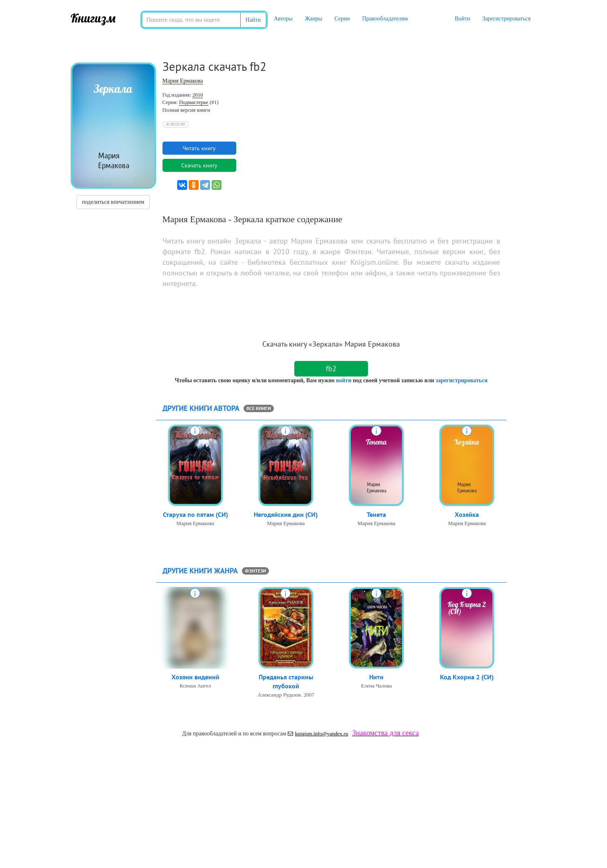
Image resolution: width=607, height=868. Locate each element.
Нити (376, 677)
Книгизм (93, 18)
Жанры (314, 19)
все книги (259, 408)
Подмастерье (193, 102)
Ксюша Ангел (195, 686)
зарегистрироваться (461, 380)
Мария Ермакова (183, 81)
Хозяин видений (195, 677)
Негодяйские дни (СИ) (286, 515)
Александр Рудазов (279, 696)
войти (344, 380)
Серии (342, 19)
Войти (462, 19)
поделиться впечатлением (113, 202)
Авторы (283, 19)
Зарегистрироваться (506, 19)
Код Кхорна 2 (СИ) (467, 677)
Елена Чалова (376, 686)
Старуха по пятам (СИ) (195, 515)
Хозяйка (467, 515)
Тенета (376, 515)
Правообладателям (385, 19)
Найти (253, 20)
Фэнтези (176, 124)
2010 (198, 95)
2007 (309, 696)
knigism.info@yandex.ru (318, 734)
